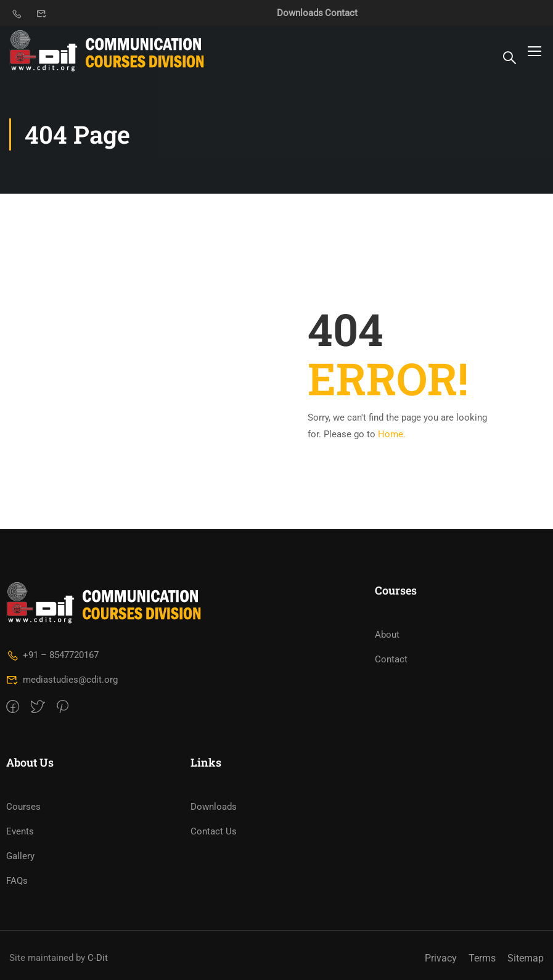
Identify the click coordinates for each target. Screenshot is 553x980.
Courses (23, 807)
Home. (392, 434)
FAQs (17, 881)
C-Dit (98, 958)
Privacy (441, 958)
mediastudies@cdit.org (62, 680)
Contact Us (214, 831)
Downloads (300, 13)
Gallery (20, 856)
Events (20, 831)
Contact (341, 13)
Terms (482, 958)
